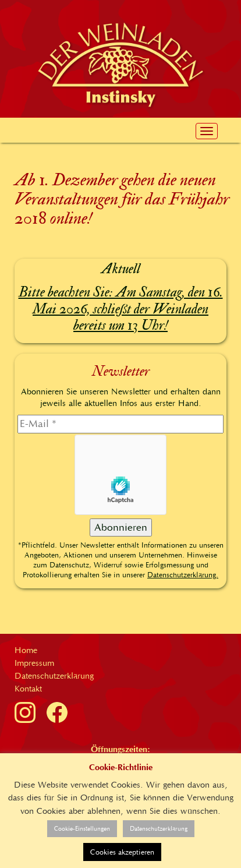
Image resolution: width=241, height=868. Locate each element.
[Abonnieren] (121, 528)
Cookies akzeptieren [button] (122, 852)
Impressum (34, 663)
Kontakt (28, 689)
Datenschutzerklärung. (183, 575)
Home (26, 650)
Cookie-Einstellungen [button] (82, 829)
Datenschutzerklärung (54, 676)
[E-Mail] (120, 424)
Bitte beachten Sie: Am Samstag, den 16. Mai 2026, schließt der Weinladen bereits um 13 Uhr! (121, 309)
